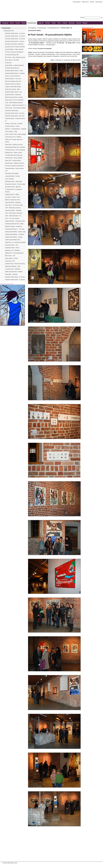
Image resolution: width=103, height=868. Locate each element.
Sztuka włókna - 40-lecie (11, 258)
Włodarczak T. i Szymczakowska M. (14, 253)
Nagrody (41, 23)
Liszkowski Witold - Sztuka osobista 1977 (14, 170)
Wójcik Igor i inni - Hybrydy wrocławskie (15, 242)
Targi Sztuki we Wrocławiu (12, 173)
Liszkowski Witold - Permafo (12, 176)
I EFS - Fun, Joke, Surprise (12, 218)
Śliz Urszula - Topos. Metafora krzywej (15, 57)
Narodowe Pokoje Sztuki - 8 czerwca (15, 113)
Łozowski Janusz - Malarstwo (13, 269)
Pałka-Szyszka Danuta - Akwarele (14, 272)
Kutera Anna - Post (10, 261)
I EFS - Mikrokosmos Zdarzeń (13, 208)
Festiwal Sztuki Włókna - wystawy (14, 237)
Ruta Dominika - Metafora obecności (15, 163)
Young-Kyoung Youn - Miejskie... (14, 137)
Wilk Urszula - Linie (10, 256)
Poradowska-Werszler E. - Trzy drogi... (15, 229)
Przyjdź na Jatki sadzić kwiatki (13, 87)
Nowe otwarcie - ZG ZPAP (12, 60)
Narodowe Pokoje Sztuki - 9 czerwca (15, 41)
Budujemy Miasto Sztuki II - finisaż (14, 71)
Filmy (59, 23)
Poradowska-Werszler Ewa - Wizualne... (16, 147)
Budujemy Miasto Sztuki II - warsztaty (15, 73)
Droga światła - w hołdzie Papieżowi (14, 65)
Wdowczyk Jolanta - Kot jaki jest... (14, 226)
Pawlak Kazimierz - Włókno (12, 194)
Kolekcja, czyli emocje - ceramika (14, 123)
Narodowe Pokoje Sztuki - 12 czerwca (15, 33)
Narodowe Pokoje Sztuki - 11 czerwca (15, 36)
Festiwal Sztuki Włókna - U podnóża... (15, 234)
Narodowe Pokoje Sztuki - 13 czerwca (15, 280)
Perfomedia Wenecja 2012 (12, 55)
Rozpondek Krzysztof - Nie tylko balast (15, 184)
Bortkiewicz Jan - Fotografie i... (13, 250)
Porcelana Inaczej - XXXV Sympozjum (15, 150)
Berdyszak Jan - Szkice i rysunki (14, 152)
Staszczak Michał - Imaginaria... (13, 202)
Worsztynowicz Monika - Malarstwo (14, 44)
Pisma (12, 23)
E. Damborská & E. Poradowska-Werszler (14, 191)
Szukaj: (90, 17)
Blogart (85, 23)
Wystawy (72, 23)
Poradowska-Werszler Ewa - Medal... (15, 224)
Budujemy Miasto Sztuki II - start (14, 92)
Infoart (24, 23)
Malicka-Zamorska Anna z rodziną (14, 97)
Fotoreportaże (32, 23)
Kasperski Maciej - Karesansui (13, 95)
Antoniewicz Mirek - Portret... (13, 126)
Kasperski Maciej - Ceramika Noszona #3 (15, 120)
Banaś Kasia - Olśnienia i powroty (14, 144)
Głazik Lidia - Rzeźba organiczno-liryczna (14, 141)
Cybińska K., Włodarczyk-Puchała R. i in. (16, 105)
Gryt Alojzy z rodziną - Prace (13, 197)
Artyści (18, 23)
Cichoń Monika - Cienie (11, 131)
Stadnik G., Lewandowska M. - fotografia (16, 129)
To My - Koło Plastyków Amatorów (14, 103)
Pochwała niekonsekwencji (12, 68)
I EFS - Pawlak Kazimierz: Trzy (13, 216)
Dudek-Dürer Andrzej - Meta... (13, 89)
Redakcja (5, 23)
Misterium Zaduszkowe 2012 (13, 200)
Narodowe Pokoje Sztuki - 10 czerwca (15, 39)
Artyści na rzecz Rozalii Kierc (13, 76)
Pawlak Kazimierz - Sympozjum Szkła (15, 221)
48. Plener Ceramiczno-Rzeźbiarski (14, 166)
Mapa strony (85, 2)
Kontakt (92, 2)
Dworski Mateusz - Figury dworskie (14, 49)
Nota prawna (99, 2)
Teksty (54, 23)
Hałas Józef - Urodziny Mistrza (13, 160)
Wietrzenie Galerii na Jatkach (13, 84)
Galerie (65, 23)
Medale (48, 23)
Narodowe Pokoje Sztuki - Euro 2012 (15, 116)
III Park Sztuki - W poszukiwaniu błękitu (15, 108)
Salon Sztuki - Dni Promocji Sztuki (14, 205)
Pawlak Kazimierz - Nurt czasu (13, 79)
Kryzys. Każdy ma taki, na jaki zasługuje (16, 134)
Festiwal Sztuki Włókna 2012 (13, 240)
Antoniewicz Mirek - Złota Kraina (14, 181)
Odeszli (79, 23)
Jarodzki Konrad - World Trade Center (15, 264)
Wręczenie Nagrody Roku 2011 (13, 81)
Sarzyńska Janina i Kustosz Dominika (15, 47)
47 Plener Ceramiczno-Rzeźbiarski (14, 52)
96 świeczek (8, 63)
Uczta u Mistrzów (10, 179)
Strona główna (77, 2)
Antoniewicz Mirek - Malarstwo (13, 187)
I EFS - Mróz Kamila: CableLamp (14, 213)
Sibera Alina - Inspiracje (11, 274)
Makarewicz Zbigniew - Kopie (13, 266)
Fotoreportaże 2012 (9, 31)
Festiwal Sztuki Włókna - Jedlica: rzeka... (16, 232)
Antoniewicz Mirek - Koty (12, 245)
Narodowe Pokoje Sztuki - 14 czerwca (15, 277)
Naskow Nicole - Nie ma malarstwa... (15, 100)
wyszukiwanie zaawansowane (92, 19)
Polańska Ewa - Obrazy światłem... (14, 158)
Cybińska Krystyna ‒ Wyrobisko (13, 210)
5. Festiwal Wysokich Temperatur (14, 155)
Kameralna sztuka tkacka (12, 111)
